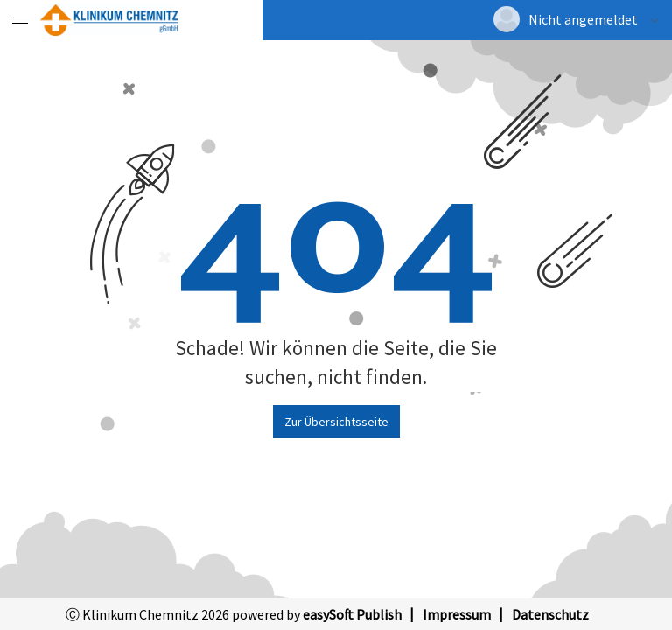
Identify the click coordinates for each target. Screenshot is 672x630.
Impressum (457, 614)
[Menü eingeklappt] (20, 20)
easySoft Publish (352, 614)
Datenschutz (550, 614)
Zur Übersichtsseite (336, 422)
